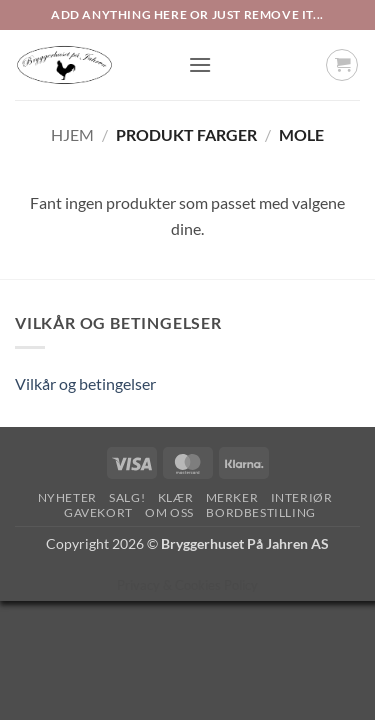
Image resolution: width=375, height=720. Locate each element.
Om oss (169, 512)
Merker (232, 497)
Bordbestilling (261, 512)
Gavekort (98, 512)
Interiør (302, 497)
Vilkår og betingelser (85, 383)
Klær (175, 497)
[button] (200, 64)
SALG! (127, 497)
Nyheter (67, 497)
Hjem (72, 134)
